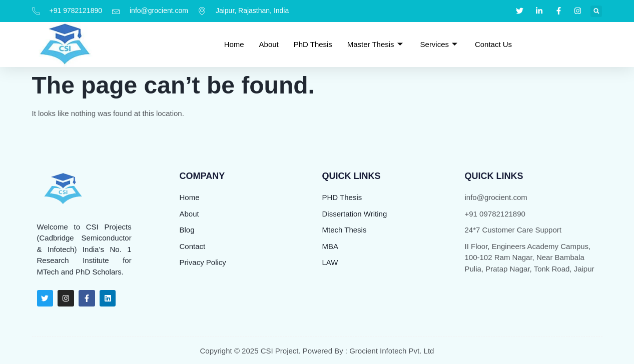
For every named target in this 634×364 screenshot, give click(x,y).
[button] (596, 11)
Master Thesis (376, 44)
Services (440, 44)
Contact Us (493, 44)
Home (234, 44)
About (268, 44)
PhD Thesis (313, 44)
